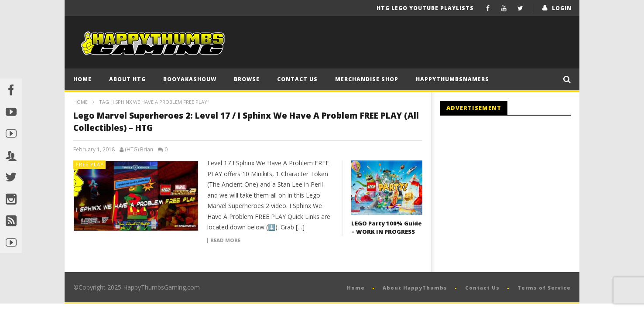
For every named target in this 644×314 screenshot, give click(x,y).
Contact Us (297, 79)
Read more (225, 240)
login (562, 8)
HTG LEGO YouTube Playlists (425, 8)
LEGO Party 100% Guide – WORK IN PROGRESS (387, 228)
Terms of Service (544, 288)
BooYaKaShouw (190, 79)
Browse (247, 79)
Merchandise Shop (367, 79)
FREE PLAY (90, 164)
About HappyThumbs (415, 288)
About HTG (127, 79)
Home (82, 79)
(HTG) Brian (139, 150)
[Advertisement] (513, 194)
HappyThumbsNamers (452, 79)
